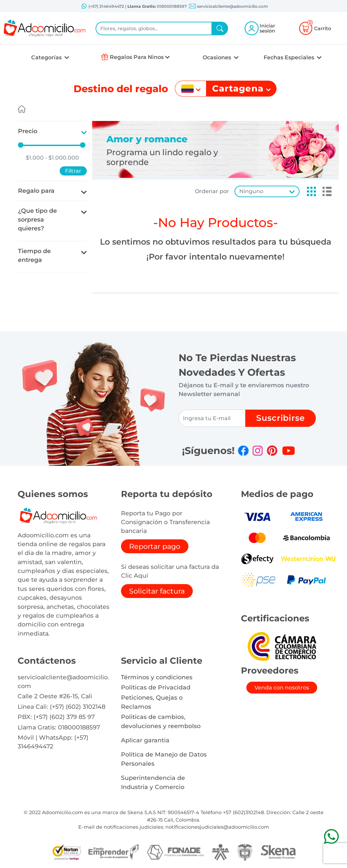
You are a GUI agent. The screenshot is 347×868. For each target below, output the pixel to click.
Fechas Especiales (290, 57)
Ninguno (251, 191)
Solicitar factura (157, 591)
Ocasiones (218, 57)
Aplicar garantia (145, 740)
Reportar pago (155, 546)
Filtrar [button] (73, 171)
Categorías (47, 57)
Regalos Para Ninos (137, 57)
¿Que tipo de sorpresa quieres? (37, 220)
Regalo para (36, 191)
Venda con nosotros (282, 688)
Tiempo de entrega (34, 255)
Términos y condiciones (157, 677)
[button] (309, 191)
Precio (28, 131)
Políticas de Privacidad (156, 687)
